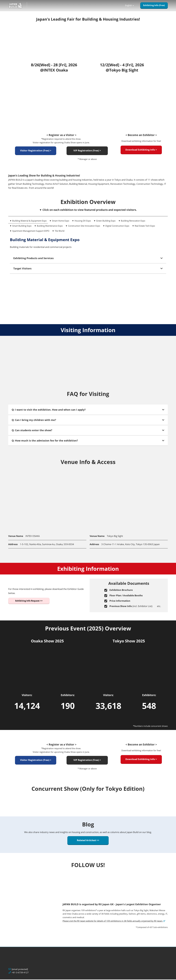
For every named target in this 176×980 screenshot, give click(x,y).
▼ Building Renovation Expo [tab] (132, 221)
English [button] (129, 6)
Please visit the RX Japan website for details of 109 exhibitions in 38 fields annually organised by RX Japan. (113, 921)
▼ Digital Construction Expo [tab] (116, 226)
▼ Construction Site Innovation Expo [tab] (83, 226)
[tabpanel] (88, 260)
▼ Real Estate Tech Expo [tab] (143, 226)
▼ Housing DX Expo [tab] (81, 221)
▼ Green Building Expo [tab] (105, 221)
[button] (154, 6)
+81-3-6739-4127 (20, 973)
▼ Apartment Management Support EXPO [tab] (29, 231)
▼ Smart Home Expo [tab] (59, 221)
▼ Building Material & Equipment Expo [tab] (28, 221)
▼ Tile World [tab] (58, 231)
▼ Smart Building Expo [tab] (21, 226)
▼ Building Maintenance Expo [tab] (48, 226)
